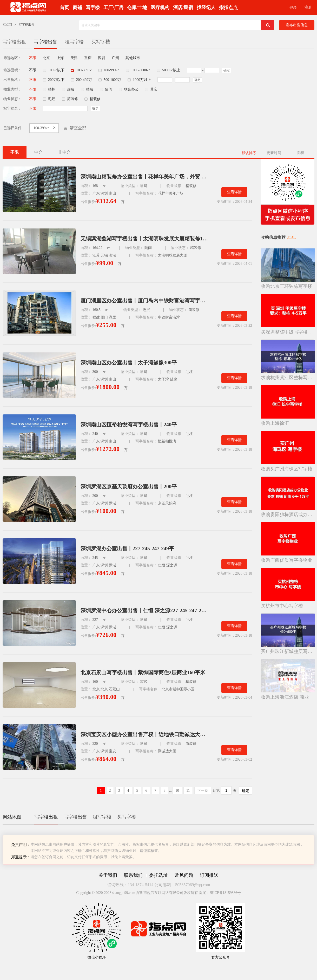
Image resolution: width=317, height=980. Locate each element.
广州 (115, 58)
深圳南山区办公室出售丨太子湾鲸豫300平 (129, 363)
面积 (300, 153)
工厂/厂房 (113, 8)
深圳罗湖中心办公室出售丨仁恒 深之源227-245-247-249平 (144, 610)
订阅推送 (209, 875)
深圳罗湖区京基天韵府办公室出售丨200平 (129, 486)
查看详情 (234, 192)
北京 (47, 58)
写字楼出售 (27, 25)
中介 (38, 152)
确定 (227, 70)
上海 (60, 58)
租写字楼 (74, 42)
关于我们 (108, 875)
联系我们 (133, 875)
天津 (74, 58)
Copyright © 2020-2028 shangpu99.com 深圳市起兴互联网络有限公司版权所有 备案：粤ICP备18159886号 (158, 893)
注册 (308, 7)
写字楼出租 (14, 42)
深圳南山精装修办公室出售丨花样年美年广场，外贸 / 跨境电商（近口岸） (144, 177)
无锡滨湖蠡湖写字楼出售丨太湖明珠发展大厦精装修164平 (144, 239)
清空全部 (78, 128)
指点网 (7, 25)
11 (188, 791)
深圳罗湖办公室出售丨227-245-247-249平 (127, 548)
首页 (64, 8)
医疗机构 (160, 8)
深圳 (102, 58)
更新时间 (274, 153)
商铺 (77, 8)
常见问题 (184, 875)
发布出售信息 (297, 25)
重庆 (88, 58)
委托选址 (158, 875)
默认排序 (249, 153)
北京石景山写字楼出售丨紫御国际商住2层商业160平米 (143, 672)
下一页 (203, 791)
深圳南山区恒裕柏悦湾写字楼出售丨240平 (129, 425)
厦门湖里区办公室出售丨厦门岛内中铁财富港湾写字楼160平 (144, 301)
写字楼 (93, 8)
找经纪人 (206, 8)
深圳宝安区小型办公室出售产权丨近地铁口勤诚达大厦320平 (144, 734)
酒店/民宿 (183, 8)
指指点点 (228, 8)
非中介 (64, 152)
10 (177, 791)
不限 (33, 58)
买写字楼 (101, 42)
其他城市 (133, 58)
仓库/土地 (137, 8)
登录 (293, 8)
